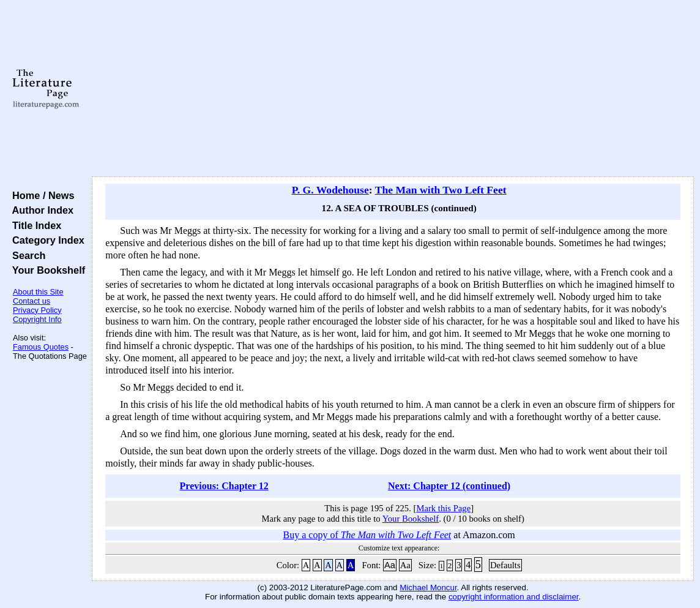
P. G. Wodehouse (330, 190)
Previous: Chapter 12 (224, 486)
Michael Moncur (428, 587)
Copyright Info (37, 319)
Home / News (41, 195)
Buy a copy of (367, 535)
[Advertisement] (393, 89)
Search (26, 255)
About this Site (38, 292)
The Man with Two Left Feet (441, 190)
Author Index (40, 210)
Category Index (46, 240)
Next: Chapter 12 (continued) (449, 486)
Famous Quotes (41, 347)
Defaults (505, 565)
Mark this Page (443, 508)
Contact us (32, 301)
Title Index (34, 225)
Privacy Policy (37, 310)
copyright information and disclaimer (514, 597)
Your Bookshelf (46, 270)
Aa (390, 565)
